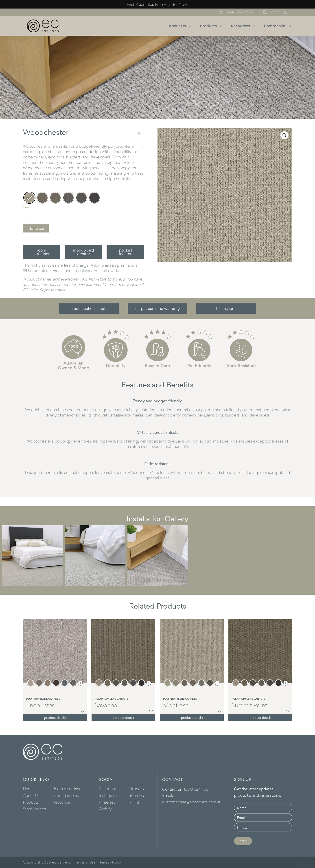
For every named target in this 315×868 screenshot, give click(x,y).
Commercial (278, 26)
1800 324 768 (196, 789)
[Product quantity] (29, 218)
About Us (180, 26)
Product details (55, 718)
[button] (140, 133)
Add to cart (36, 228)
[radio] (29, 198)
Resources (243, 26)
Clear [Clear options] (26, 207)
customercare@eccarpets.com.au (192, 802)
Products (211, 26)
